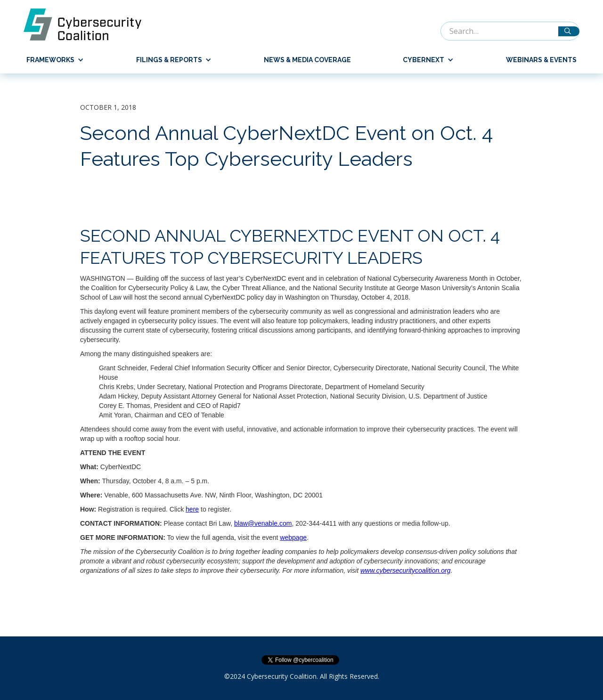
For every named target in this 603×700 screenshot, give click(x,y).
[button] (51, 60)
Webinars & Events (541, 60)
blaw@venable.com (263, 523)
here (192, 509)
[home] (87, 24)
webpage (293, 537)
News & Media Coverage (307, 60)
